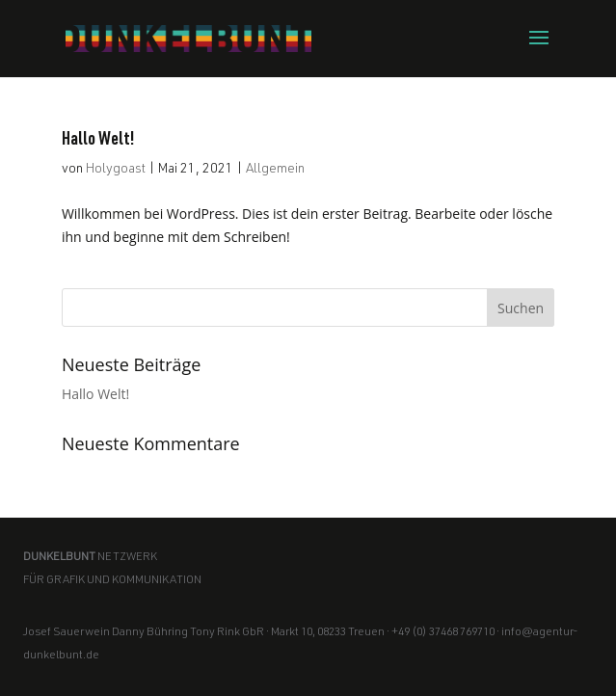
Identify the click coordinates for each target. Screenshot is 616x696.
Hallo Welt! (98, 141)
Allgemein (275, 170)
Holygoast (116, 170)
